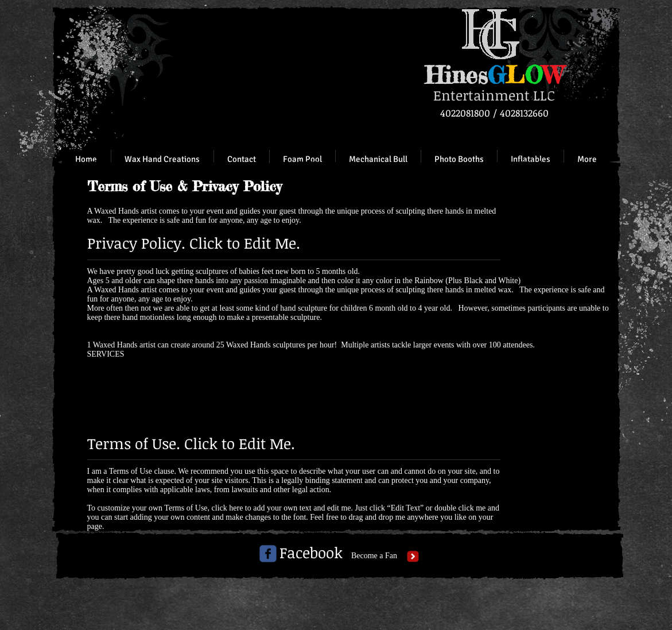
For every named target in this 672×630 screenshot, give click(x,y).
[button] (530, 159)
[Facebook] (311, 553)
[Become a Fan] (374, 556)
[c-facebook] (268, 554)
